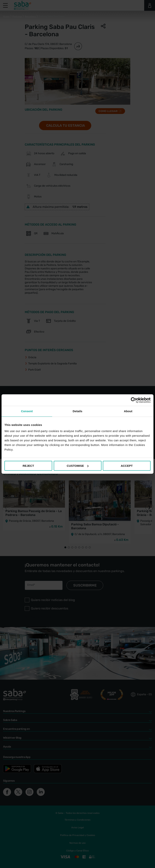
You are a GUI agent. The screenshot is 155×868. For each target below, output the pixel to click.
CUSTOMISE (78, 466)
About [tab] (128, 411)
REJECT (28, 466)
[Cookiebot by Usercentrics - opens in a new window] (134, 400)
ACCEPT (127, 466)
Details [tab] (77, 411)
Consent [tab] (27, 411)
